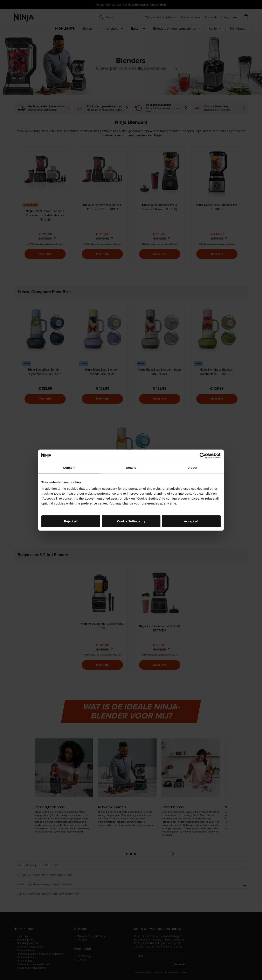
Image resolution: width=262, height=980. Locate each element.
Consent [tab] (69, 467)
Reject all (71, 521)
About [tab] (193, 467)
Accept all (191, 521)
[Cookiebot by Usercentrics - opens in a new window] (203, 456)
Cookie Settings (131, 521)
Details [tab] (131, 467)
